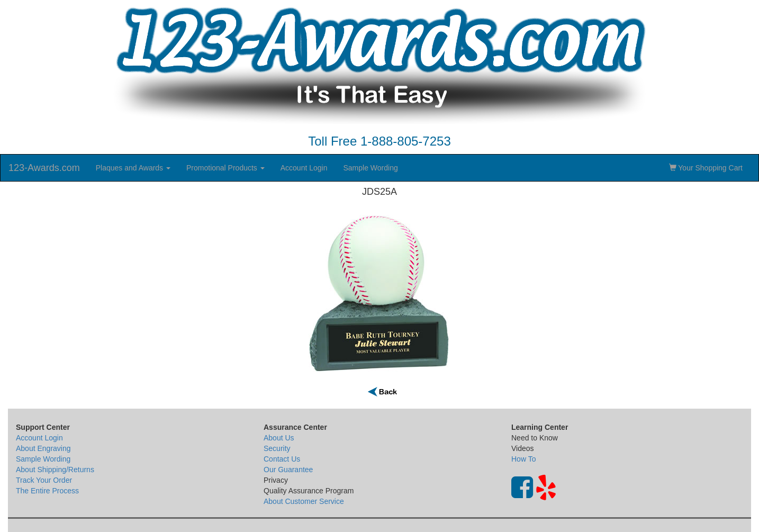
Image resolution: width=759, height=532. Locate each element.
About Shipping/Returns (55, 470)
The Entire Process (47, 491)
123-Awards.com (44, 168)
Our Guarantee (288, 470)
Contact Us (282, 459)
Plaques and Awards (133, 168)
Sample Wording (370, 168)
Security (277, 448)
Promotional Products (225, 168)
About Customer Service (304, 501)
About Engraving (43, 448)
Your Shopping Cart (706, 168)
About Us (279, 438)
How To (523, 459)
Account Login (304, 168)
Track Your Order (44, 480)
